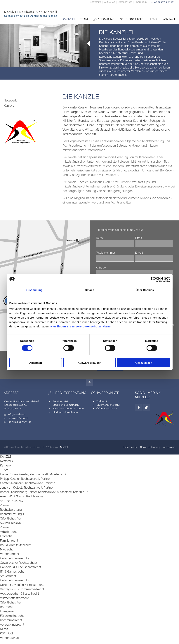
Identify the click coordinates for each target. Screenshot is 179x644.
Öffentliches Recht (107, 409)
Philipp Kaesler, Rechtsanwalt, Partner (25, 479)
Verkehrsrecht (9, 554)
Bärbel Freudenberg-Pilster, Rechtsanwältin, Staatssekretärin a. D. (44, 492)
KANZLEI (6, 457)
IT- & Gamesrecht (12, 572)
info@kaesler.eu (17, 414)
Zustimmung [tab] (34, 290)
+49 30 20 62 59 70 (164, 2)
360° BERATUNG (11, 501)
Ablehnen (36, 363)
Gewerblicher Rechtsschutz (19, 563)
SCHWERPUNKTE (12, 523)
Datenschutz (125, 2)
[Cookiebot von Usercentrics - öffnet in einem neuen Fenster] (154, 279)
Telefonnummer (106, 253)
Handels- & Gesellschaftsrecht (21, 567)
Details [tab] (90, 290)
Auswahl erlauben (89, 363)
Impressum (141, 2)
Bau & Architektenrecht (16, 545)
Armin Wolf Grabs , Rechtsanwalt (22, 496)
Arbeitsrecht (8, 532)
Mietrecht (6, 549)
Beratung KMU (61, 401)
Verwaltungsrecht (12, 625)
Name (100, 238)
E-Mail (139, 253)
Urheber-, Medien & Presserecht (22, 585)
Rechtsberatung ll (12, 514)
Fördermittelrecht (12, 616)
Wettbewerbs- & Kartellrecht (19, 594)
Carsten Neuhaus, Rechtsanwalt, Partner (27, 483)
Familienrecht (9, 541)
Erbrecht (6, 536)
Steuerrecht (8, 576)
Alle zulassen (143, 363)
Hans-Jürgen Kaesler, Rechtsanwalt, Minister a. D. (33, 474)
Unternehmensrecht (108, 405)
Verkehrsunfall (10, 638)
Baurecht (6, 607)
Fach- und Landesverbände (68, 409)
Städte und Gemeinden (66, 405)
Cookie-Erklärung (150, 447)
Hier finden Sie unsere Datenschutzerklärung (82, 326)
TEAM (4, 470)
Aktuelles (110, 2)
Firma (139, 238)
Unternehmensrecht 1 (15, 558)
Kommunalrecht (11, 620)
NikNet (64, 447)
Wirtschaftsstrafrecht (14, 598)
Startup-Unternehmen (65, 412)
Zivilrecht (102, 401)
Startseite (96, 2)
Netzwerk (10, 100)
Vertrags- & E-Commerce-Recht (22, 589)
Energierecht (9, 611)
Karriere (9, 106)
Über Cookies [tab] (145, 290)
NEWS (5, 629)
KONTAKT (7, 633)
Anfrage (101, 267)
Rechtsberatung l (12, 510)
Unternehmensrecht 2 (15, 580)
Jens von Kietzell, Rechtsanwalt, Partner (27, 488)
